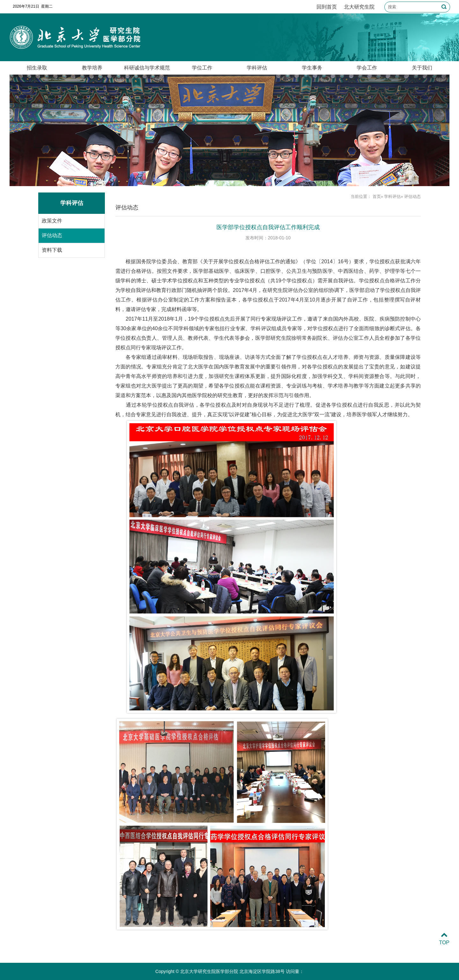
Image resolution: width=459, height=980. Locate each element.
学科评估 (257, 68)
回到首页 (327, 7)
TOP (444, 939)
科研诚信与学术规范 (147, 68)
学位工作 (202, 68)
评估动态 (52, 235)
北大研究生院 (359, 7)
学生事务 (312, 68)
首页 (377, 196)
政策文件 (52, 221)
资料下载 (52, 250)
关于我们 (422, 68)
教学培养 (92, 68)
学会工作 (367, 68)
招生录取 (37, 68)
